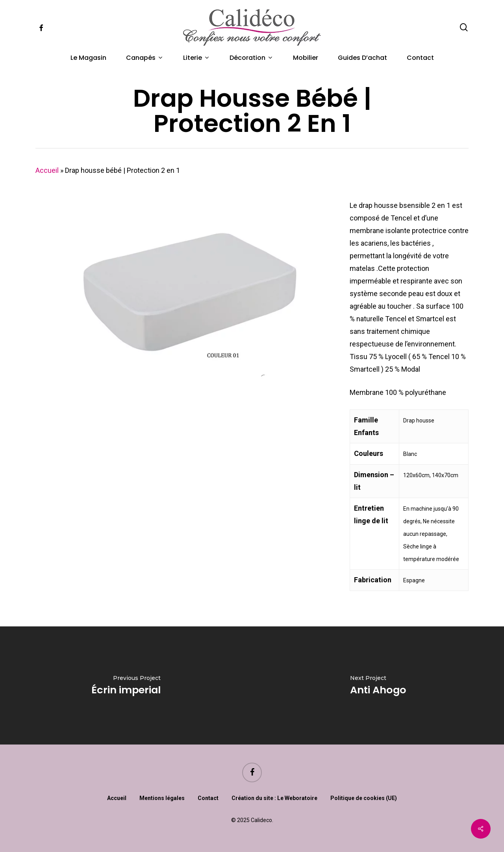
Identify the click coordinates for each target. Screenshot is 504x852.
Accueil (47, 170)
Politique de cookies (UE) (364, 798)
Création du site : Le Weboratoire (274, 798)
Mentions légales (162, 798)
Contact (208, 798)
